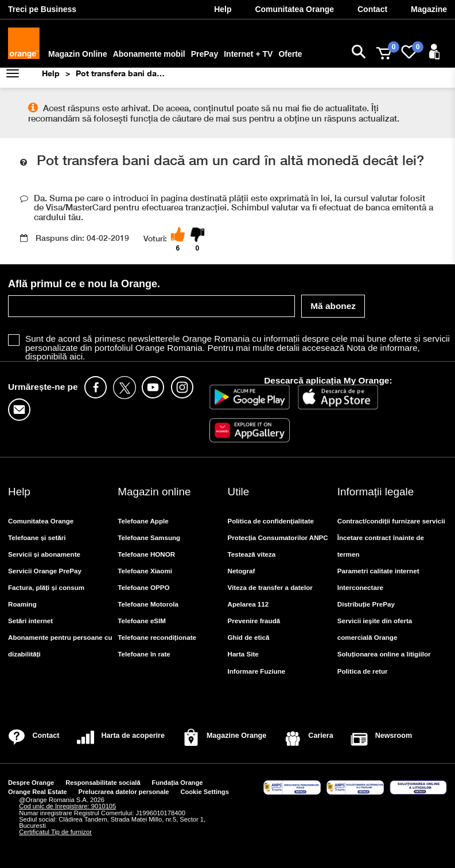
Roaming (22, 604)
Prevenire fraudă (254, 621)
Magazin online (154, 492)
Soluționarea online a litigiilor (384, 654)
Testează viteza (252, 554)
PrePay (205, 54)
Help (51, 73)
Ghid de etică (249, 637)
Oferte (290, 54)
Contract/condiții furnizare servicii (391, 521)
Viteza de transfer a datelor (270, 587)
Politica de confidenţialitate (271, 521)
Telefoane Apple (143, 521)
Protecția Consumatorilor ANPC (278, 537)
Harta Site (243, 654)
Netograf (242, 571)
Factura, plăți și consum (46, 587)
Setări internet (30, 621)
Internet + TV (248, 54)
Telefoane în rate (144, 654)
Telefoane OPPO (143, 587)
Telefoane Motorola (148, 604)
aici (76, 356)
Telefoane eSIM (142, 621)
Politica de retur (363, 671)
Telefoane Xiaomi (145, 571)
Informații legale (376, 492)
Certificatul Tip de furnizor (55, 832)
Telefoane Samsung (149, 537)
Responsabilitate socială (103, 783)
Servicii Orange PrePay (45, 571)
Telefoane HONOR (146, 554)
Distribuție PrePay (366, 604)
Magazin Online (78, 54)
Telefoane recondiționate (157, 637)
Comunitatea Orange (41, 521)
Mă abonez (333, 306)
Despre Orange (31, 783)
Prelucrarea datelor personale (124, 792)
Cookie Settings (205, 792)
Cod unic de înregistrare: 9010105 (67, 806)
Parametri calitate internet (378, 571)
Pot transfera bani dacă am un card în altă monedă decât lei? (122, 73)
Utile (239, 492)
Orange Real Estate (38, 792)
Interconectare (360, 587)
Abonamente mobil (149, 54)
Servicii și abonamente (44, 554)
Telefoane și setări (37, 537)
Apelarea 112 (248, 604)
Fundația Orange (178, 783)
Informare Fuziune (257, 671)
